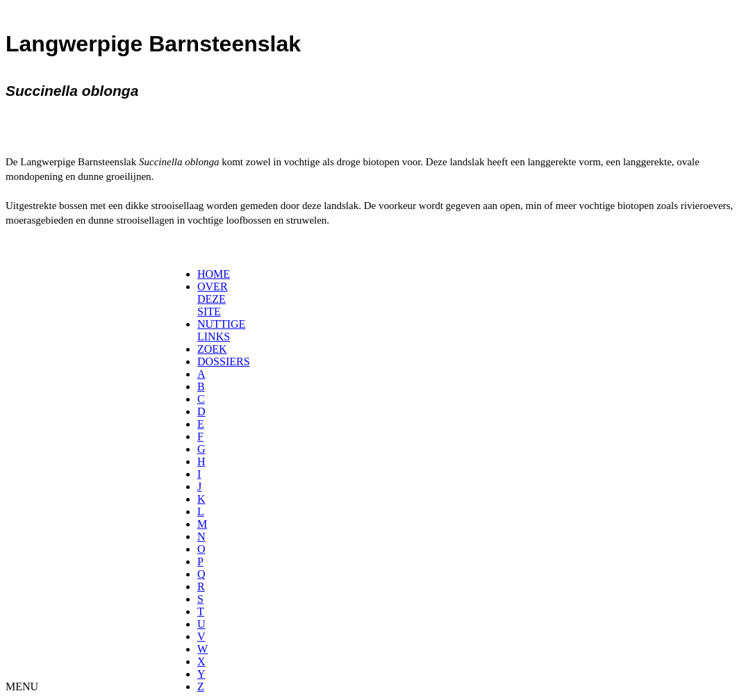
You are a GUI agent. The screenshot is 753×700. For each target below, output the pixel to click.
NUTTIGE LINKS (221, 330)
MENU (22, 686)
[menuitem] (202, 274)
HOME (214, 274)
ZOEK (212, 349)
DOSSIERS (224, 361)
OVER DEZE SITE (213, 299)
